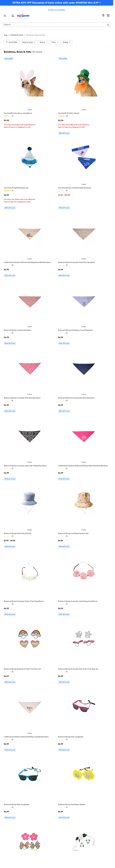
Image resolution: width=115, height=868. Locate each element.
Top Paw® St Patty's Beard (69, 113)
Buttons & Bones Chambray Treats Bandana (75, 330)
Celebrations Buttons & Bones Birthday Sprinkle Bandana (26, 737)
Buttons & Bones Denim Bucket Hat (18, 533)
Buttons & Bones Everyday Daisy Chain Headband (24, 601)
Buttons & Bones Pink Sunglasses (71, 737)
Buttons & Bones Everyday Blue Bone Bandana (76, 398)
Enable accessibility (57, 10)
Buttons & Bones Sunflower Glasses (72, 804)
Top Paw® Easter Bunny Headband (18, 113)
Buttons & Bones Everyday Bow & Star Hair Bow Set (78, 669)
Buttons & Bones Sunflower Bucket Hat (73, 533)
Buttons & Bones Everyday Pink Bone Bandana (22, 398)
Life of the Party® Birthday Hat (16, 188)
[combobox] (57, 25)
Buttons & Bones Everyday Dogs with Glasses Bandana (25, 466)
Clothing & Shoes (17, 35)
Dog (6, 35)
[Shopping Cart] (108, 16)
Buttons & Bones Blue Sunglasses (17, 804)
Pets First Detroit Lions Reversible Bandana (75, 188)
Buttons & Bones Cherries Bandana (18, 330)
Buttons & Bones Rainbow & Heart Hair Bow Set (22, 669)
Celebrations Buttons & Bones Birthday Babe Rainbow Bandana (83, 466)
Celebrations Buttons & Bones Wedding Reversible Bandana (27, 262)
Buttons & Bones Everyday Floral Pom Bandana (77, 262)
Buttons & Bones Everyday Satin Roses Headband (78, 601)
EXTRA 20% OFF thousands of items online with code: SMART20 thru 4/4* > (57, 3)
